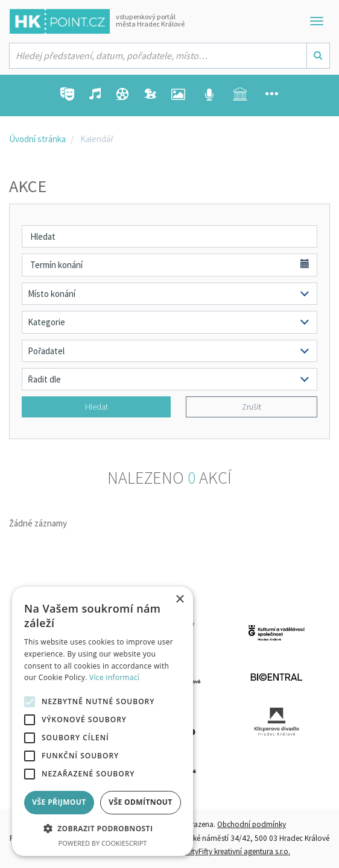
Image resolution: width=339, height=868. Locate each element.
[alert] (103, 721)
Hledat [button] (97, 407)
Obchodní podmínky (252, 824)
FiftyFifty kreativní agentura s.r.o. (237, 851)
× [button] (179, 600)
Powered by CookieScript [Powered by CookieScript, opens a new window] (103, 843)
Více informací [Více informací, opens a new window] (114, 677)
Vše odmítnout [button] (140, 802)
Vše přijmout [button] (59, 802)
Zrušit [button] (252, 407)
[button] (103, 829)
